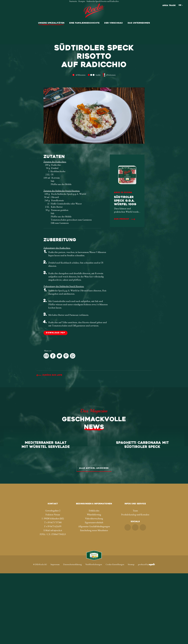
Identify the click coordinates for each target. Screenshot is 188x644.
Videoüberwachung (94, 589)
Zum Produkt (122, 219)
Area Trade (169, 6)
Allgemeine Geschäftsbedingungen (94, 597)
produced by (146, 635)
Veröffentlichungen (94, 635)
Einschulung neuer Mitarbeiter (94, 601)
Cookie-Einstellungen (115, 635)
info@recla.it (56, 601)
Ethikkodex (94, 581)
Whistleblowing (94, 585)
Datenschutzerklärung (72, 635)
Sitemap (131, 635)
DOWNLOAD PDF (56, 333)
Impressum (55, 635)
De (180, 5)
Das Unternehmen (139, 23)
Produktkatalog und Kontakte (135, 585)
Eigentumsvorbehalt (94, 593)
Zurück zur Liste (52, 375)
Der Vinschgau (114, 23)
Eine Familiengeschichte (84, 23)
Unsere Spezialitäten (51, 23)
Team (135, 581)
